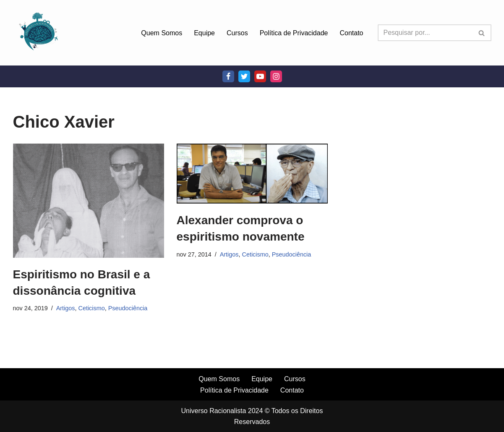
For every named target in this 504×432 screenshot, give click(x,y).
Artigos (66, 308)
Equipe (204, 33)
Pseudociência (128, 308)
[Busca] (425, 33)
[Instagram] (276, 76)
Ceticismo (92, 308)
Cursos (237, 33)
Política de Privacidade (294, 33)
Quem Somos (162, 33)
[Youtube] (260, 76)
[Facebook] (228, 76)
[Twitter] (244, 76)
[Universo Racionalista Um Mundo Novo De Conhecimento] (38, 33)
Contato (351, 33)
